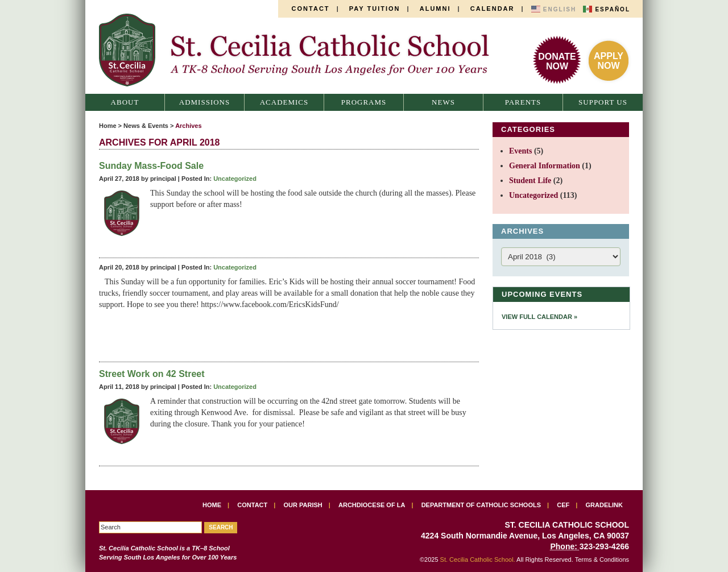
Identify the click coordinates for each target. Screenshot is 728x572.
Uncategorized (235, 179)
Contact (311, 9)
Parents (523, 102)
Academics (284, 102)
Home (108, 126)
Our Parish (303, 505)
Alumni (435, 9)
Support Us (603, 102)
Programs (364, 102)
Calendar (493, 9)
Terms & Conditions (602, 559)
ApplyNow (609, 61)
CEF (563, 505)
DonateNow (557, 61)
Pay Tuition (375, 9)
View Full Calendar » (539, 317)
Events (520, 151)
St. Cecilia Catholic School (300, 50)
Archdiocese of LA (372, 505)
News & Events (146, 126)
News (443, 102)
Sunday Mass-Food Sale (151, 166)
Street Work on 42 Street (152, 374)
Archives (188, 126)
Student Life (530, 181)
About (125, 102)
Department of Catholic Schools (481, 505)
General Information (545, 166)
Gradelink (604, 505)
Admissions (204, 102)
